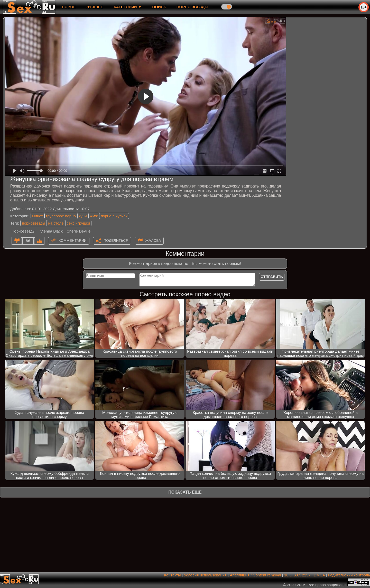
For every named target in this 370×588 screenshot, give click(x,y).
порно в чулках (114, 216)
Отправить (272, 277)
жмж (94, 216)
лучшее (95, 7)
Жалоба (153, 240)
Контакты (173, 575)
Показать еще (185, 492)
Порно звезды (192, 7)
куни (83, 216)
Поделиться (116, 240)
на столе (56, 223)
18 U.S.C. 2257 (297, 575)
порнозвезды (33, 223)
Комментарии (73, 240)
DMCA (319, 575)
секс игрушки (78, 223)
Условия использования (205, 575)
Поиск (159, 7)
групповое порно (61, 216)
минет (38, 216)
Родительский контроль (349, 575)
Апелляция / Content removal (255, 575)
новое (69, 7)
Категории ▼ (128, 7)
